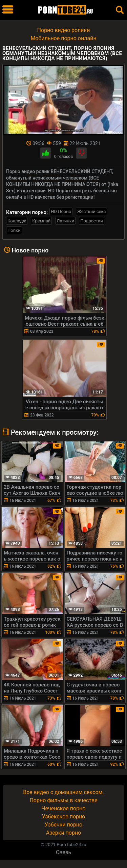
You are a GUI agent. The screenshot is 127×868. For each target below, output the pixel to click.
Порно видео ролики (64, 30)
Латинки (65, 221)
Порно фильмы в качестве (63, 800)
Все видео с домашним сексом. (63, 792)
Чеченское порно (64, 808)
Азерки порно (64, 833)
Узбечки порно (63, 825)
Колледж (17, 221)
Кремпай (41, 221)
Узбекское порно (64, 817)
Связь (63, 852)
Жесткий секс (91, 211)
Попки (14, 230)
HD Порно (61, 211)
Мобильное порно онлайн (63, 38)
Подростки (91, 221)
